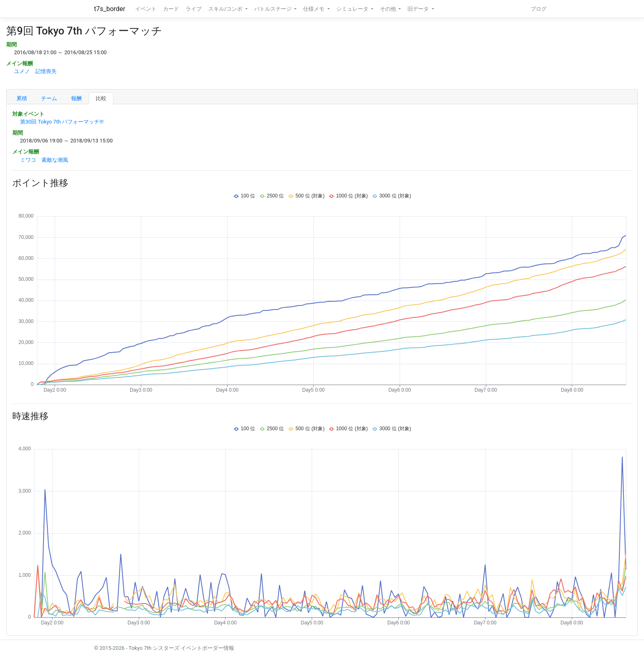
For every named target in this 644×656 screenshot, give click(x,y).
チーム (49, 98)
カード (171, 9)
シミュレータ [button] (353, 9)
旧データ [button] (419, 9)
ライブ (194, 9)
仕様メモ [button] (314, 9)
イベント (146, 9)
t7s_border (110, 9)
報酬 (76, 98)
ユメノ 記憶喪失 (35, 71)
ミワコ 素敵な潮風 (44, 160)
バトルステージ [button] (274, 9)
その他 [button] (389, 9)
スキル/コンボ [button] (226, 9)
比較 (101, 98)
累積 (22, 98)
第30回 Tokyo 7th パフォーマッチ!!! (62, 122)
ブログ (539, 9)
